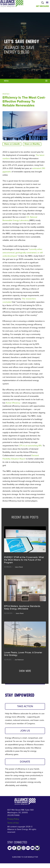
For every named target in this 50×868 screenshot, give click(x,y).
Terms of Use (13, 824)
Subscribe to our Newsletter (25, 860)
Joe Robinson (19, 660)
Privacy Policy (13, 821)
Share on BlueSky (32, 144)
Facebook (14, 849)
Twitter (10, 849)
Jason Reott (19, 567)
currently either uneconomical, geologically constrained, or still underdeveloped (23, 253)
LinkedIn (19, 849)
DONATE (25, 763)
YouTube (33, 849)
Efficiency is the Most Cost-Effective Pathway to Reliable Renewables (24, 101)
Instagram (24, 849)
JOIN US (25, 731)
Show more (25, 671)
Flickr (28, 849)
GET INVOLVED (42, 6)
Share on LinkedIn (12, 144)
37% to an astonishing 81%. (31, 446)
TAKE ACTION (25, 707)
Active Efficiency (13, 403)
